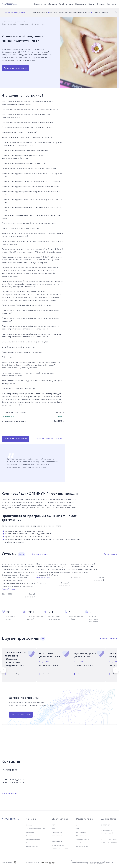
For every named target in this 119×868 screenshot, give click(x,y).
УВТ (78, 829)
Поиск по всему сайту (15, 13)
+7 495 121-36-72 (9, 770)
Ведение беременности (61, 849)
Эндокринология (32, 847)
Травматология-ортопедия (35, 829)
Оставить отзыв (40, 554)
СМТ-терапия (81, 836)
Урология (29, 836)
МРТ (54, 825)
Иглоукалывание (82, 847)
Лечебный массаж (83, 843)
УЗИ (53, 829)
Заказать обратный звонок (49, 439)
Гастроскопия (57, 832)
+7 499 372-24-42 (107, 825)
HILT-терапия (81, 832)
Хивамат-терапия (83, 839)
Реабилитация (66, 4)
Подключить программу (15, 68)
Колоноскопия (57, 836)
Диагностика (40, 4)
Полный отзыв (8, 589)
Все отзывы (111, 554)
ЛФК (78, 825)
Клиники (101, 4)
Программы (81, 4)
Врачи (92, 4)
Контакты (112, 4)
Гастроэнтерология (33, 839)
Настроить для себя (21, 714)
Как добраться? (10, 793)
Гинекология (30, 832)
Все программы (109, 639)
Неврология (30, 825)
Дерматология (31, 843)
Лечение (53, 4)
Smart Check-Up (58, 845)
